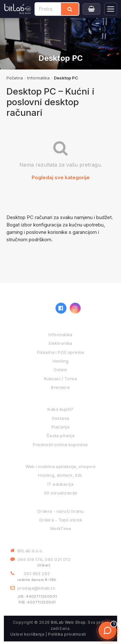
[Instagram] (75, 308)
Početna (15, 78)
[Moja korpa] (91, 9)
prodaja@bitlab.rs (36, 588)
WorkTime (60, 529)
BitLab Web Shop (68, 622)
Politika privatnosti (67, 634)
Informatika (38, 78)
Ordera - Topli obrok (60, 520)
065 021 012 (57, 559)
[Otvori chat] (107, 630)
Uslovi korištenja (27, 634)
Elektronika (60, 343)
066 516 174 (30, 559)
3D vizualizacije (60, 493)
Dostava (61, 418)
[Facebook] (61, 308)
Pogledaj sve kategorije (61, 177)
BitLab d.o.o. (30, 551)
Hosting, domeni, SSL (60, 475)
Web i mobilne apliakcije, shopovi (61, 466)
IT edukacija (60, 484)
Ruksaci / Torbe (60, 379)
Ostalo (60, 370)
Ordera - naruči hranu (60, 511)
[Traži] (70, 9)
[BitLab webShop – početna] (30, 308)
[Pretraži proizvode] (48, 9)
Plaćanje (60, 427)
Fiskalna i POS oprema (61, 352)
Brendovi (60, 387)
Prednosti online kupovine (60, 445)
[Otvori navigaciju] (111, 9)
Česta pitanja (60, 436)
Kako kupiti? (60, 409)
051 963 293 (37, 574)
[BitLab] (18, 9)
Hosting (61, 361)
